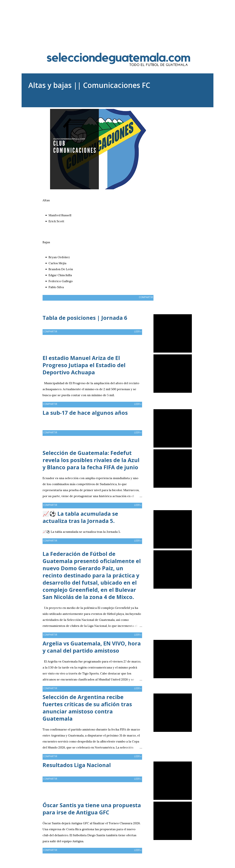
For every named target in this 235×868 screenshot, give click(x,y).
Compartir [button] (178, 111)
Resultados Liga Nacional (77, 765)
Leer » (138, 331)
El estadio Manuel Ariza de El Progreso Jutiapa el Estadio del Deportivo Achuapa (84, 365)
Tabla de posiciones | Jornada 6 (85, 318)
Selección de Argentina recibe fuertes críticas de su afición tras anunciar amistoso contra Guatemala (87, 708)
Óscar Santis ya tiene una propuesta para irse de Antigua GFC (92, 809)
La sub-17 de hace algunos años (85, 413)
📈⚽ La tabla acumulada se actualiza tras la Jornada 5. (80, 517)
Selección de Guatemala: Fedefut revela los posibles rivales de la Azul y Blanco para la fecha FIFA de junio (91, 460)
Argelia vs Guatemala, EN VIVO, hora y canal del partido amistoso (92, 647)
